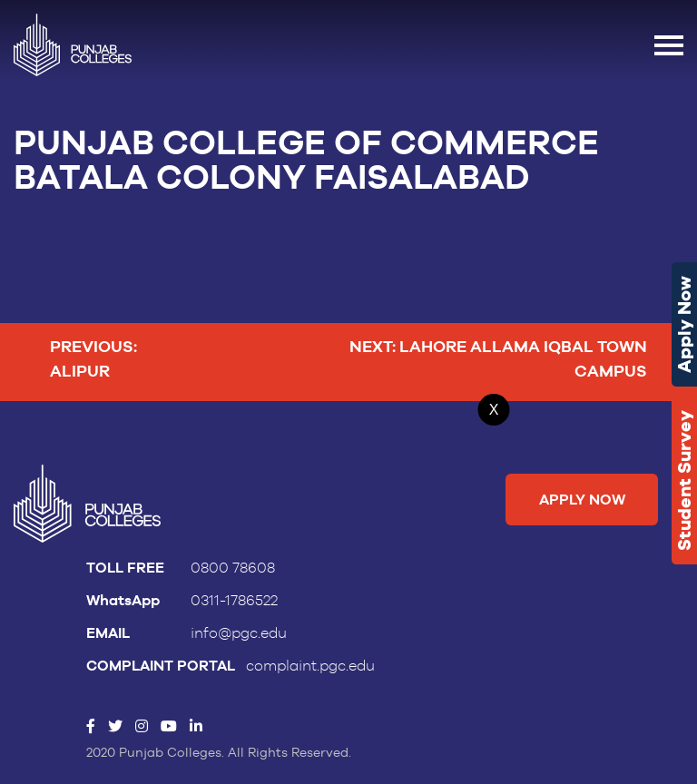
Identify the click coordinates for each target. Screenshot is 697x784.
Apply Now (684, 324)
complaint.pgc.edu (310, 666)
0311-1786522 (234, 601)
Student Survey (684, 480)
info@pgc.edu (239, 633)
